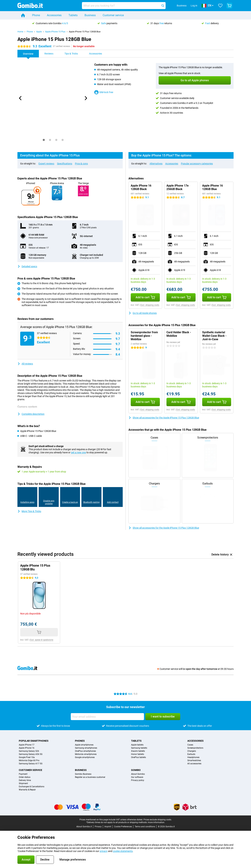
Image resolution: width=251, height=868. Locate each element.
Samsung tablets (139, 748)
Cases (190, 745)
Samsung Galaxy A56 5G (31, 754)
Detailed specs (27, 266)
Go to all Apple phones (143, 313)
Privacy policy (138, 780)
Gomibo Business (83, 774)
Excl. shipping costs (150, 305)
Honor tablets (138, 754)
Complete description (31, 414)
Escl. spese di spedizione (42, 640)
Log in (194, 6)
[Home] (23, 15)
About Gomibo (138, 774)
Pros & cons (81, 164)
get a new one (78, 452)
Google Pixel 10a (27, 757)
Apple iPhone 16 (27, 748)
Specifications (65, 164)
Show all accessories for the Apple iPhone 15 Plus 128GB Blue (164, 418)
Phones (80, 741)
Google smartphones (85, 757)
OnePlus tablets (138, 757)
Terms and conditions (145, 827)
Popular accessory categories (197, 164)
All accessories (194, 764)
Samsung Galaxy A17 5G (31, 764)
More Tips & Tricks (29, 511)
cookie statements (123, 851)
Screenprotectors (195, 748)
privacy (104, 851)
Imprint (108, 827)
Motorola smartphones (86, 754)
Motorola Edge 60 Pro (29, 760)
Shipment (23, 783)
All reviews (25, 364)
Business (90, 15)
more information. (156, 822)
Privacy (98, 827)
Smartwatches (194, 760)
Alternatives (156, 164)
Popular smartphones (34, 741)
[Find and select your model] (124, 6)
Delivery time (25, 780)
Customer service (113, 15)
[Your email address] (107, 717)
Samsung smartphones (86, 748)
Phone (36, 15)
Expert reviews (46, 164)
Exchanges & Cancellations (32, 787)
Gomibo (136, 770)
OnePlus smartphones (85, 751)
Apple (39, 32)
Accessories (54, 15)
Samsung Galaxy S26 (29, 751)
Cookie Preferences (123, 827)
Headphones (193, 757)
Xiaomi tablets (138, 751)
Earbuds (191, 754)
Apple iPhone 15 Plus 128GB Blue (85, 32)
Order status (25, 777)
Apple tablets (137, 745)
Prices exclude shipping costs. (158, 820)
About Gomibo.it (84, 827)
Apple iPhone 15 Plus (55, 32)
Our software (137, 777)
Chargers (192, 751)
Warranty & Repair (27, 790)
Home (20, 32)
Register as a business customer (90, 777)
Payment (23, 774)
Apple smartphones (84, 745)
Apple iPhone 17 (27, 745)
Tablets (73, 15)
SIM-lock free (104, 92)
